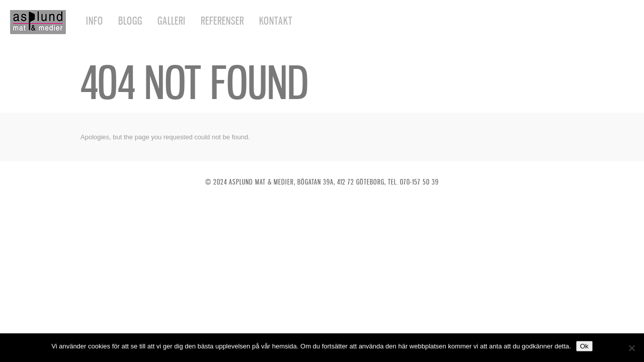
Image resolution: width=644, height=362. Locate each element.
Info (95, 21)
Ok (584, 346)
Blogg (130, 21)
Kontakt (276, 21)
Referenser (222, 21)
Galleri (172, 21)
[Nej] (631, 348)
